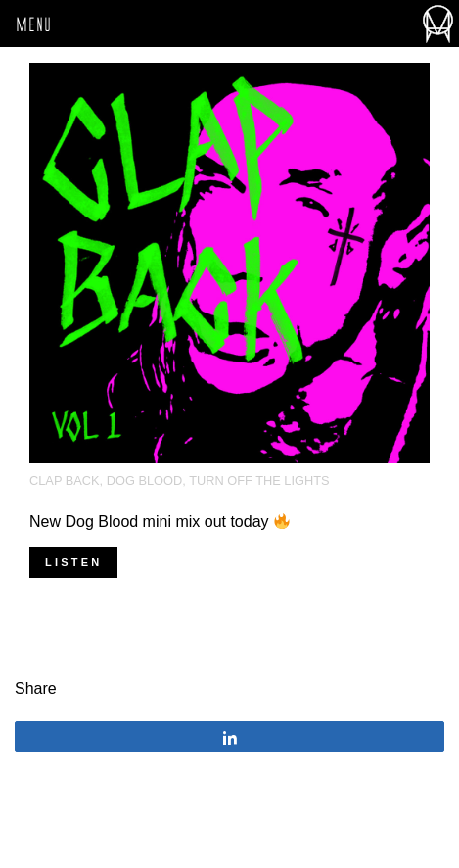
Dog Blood (145, 481)
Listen (73, 562)
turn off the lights (259, 481)
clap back (65, 481)
